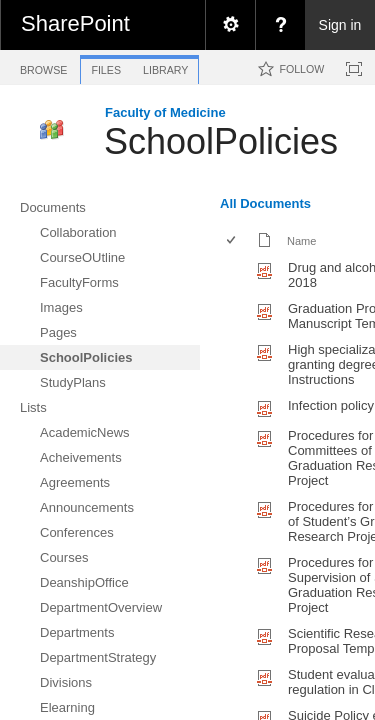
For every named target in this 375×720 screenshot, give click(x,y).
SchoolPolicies (221, 141)
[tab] (43, 66)
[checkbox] (232, 241)
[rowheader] (236, 275)
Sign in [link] (340, 25)
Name (301, 241)
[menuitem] (230, 25)
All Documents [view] (265, 203)
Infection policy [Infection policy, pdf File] (331, 405)
